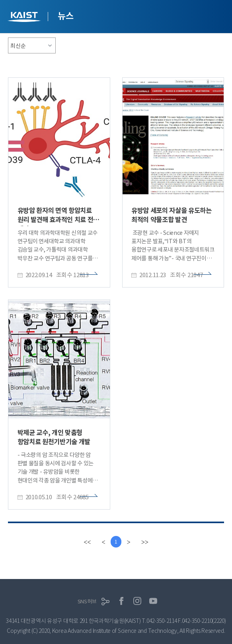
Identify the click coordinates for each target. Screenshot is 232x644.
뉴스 (65, 16)
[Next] (129, 542)
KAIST (25, 18)
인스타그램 (137, 601)
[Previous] (103, 542)
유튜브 (153, 601)
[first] (86, 542)
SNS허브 (87, 602)
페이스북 (121, 601)
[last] (146, 542)
